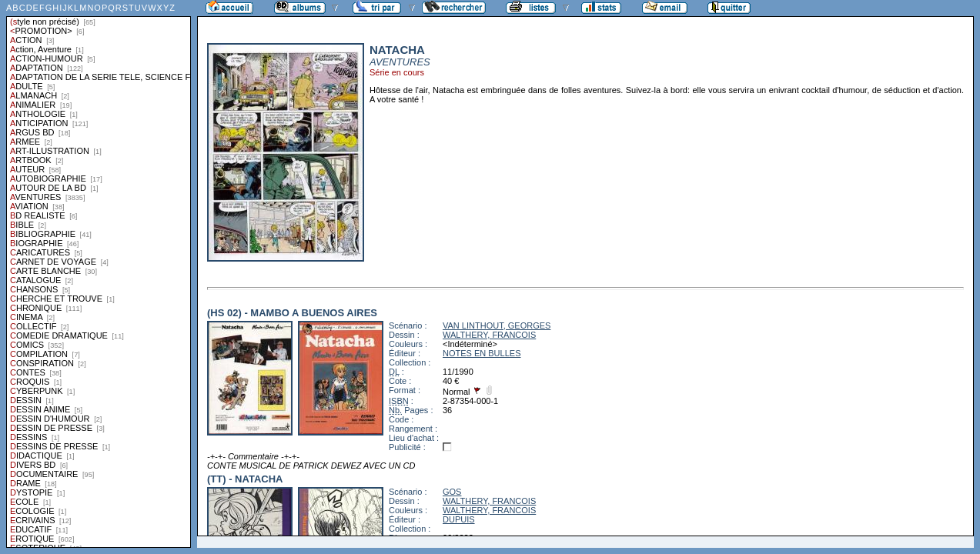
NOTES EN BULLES (482, 353)
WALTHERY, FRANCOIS (489, 335)
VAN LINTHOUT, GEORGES (497, 325)
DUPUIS (459, 519)
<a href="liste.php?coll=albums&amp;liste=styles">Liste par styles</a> (99, 274)
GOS (452, 492)
